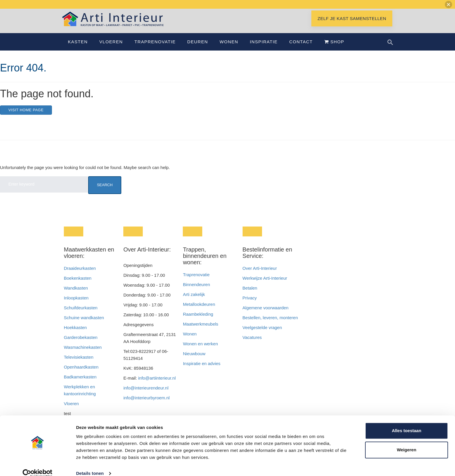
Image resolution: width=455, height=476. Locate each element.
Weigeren (406, 441)
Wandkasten (76, 295)
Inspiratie (264, 49)
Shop (334, 49)
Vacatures (252, 344)
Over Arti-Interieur (260, 275)
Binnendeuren (196, 291)
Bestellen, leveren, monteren (270, 325)
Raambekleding (198, 321)
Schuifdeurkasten (81, 315)
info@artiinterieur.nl (157, 385)
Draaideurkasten (80, 275)
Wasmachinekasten (83, 354)
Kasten (78, 49)
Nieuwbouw (194, 361)
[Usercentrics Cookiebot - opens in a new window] (38, 465)
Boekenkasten (78, 285)
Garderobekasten (81, 344)
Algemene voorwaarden (266, 315)
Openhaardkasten (81, 374)
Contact (301, 49)
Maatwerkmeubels (201, 331)
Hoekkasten (75, 334)
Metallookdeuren (199, 311)
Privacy (250, 305)
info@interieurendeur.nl (146, 395)
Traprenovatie (155, 49)
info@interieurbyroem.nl (146, 405)
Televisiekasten (79, 364)
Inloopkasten (76, 305)
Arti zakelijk (194, 301)
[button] (448, 5)
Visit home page (26, 117)
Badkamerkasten (80, 384)
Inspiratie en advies (202, 370)
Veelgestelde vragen (262, 334)
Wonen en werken (200, 351)
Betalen (251, 295)
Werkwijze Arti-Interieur (265, 285)
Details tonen (90, 465)
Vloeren (111, 49)
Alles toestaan (407, 422)
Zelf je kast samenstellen (352, 25)
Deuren (197, 49)
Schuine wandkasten (84, 325)
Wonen (229, 49)
